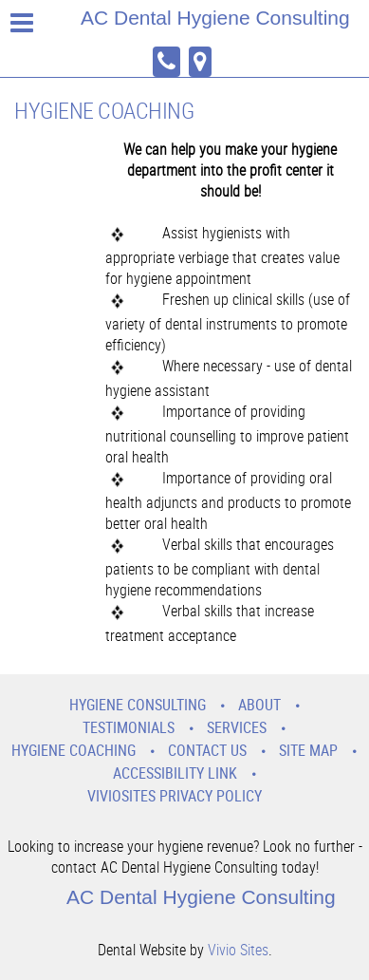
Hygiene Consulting (138, 705)
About (259, 705)
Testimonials (129, 727)
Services (237, 727)
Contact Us (207, 750)
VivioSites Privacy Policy (175, 796)
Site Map (308, 750)
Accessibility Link (175, 773)
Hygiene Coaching (74, 750)
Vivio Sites (238, 950)
